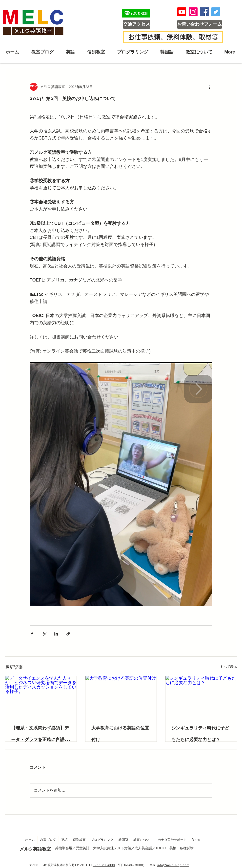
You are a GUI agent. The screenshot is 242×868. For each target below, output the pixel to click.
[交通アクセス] (137, 24)
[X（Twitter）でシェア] (44, 634)
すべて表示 (228, 667)
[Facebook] (204, 12)
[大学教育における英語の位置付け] (121, 696)
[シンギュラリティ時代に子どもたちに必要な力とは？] (201, 696)
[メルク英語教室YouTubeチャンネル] (182, 12)
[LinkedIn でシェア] (56, 634)
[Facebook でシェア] (32, 634)
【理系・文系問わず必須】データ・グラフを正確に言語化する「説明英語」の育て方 (40, 733)
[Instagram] (193, 12)
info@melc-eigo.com (173, 865)
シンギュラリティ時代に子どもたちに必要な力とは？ (200, 733)
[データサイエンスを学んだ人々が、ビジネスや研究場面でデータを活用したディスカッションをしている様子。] (41, 696)
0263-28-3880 (104, 865)
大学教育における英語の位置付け (120, 733)
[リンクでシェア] (68, 634)
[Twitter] (216, 12)
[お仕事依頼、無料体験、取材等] (173, 37)
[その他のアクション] (209, 87)
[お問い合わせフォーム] (200, 24)
